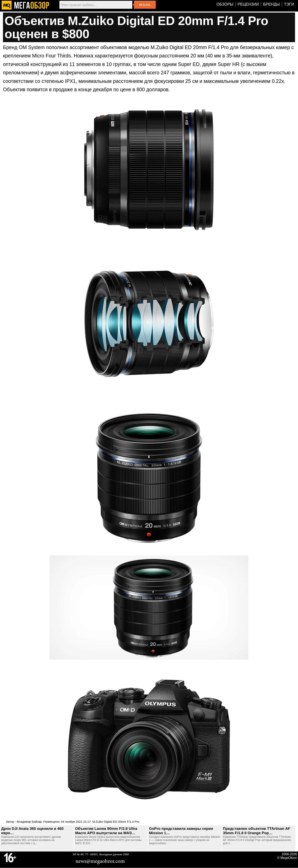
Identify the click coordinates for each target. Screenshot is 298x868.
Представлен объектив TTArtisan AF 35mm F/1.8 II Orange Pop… (257, 831)
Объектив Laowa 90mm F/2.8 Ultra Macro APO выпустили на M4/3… (106, 831)
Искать (145, 5)
